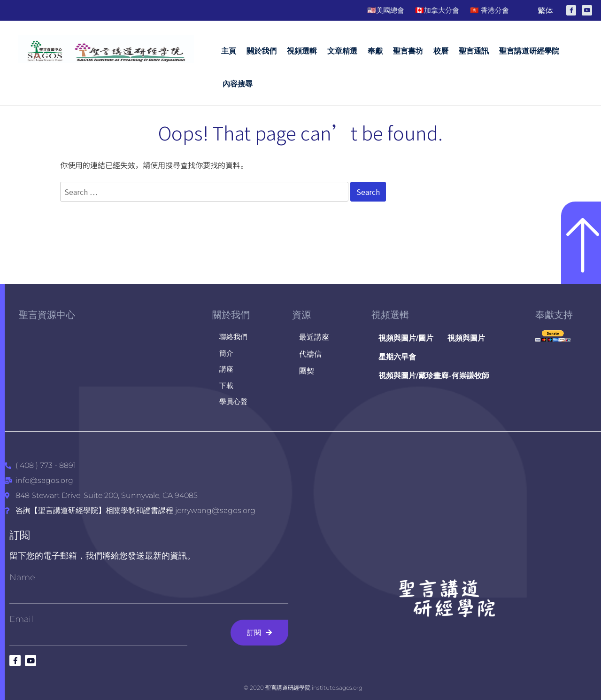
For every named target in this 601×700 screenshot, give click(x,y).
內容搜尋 (238, 84)
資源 (301, 315)
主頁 (229, 51)
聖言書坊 (408, 51)
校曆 (441, 51)
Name (22, 577)
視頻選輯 (302, 51)
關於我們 (262, 51)
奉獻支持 (554, 315)
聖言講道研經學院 (529, 51)
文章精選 (342, 51)
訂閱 (20, 535)
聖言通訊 (474, 51)
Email (21, 619)
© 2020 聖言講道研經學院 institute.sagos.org (303, 688)
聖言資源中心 (47, 315)
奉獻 (375, 51)
